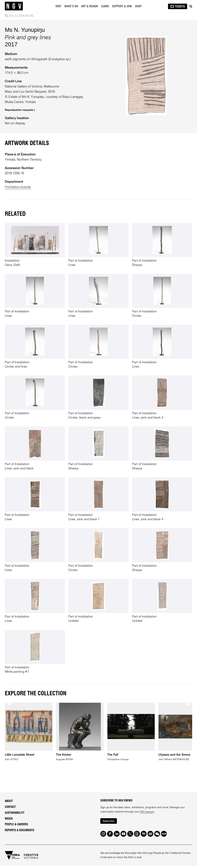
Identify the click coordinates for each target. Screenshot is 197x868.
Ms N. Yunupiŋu (25, 66)
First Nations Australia (20, 260)
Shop (139, 6)
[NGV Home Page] (14, 6)
